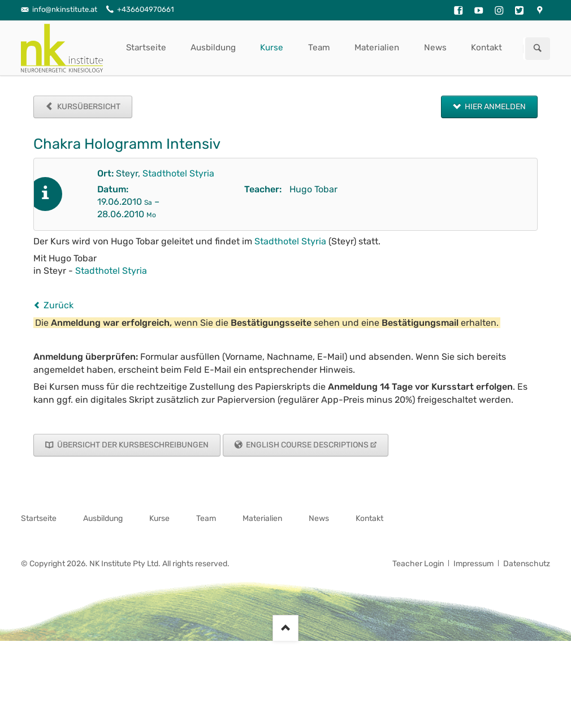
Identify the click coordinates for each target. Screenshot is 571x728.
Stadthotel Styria (178, 173)
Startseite (146, 48)
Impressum (473, 564)
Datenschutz (527, 564)
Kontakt (486, 48)
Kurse (272, 48)
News (435, 48)
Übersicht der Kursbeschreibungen (132, 445)
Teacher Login (418, 564)
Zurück (59, 305)
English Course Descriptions (306, 445)
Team (319, 48)
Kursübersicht (88, 107)
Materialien (377, 48)
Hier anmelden (494, 107)
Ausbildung (213, 48)
